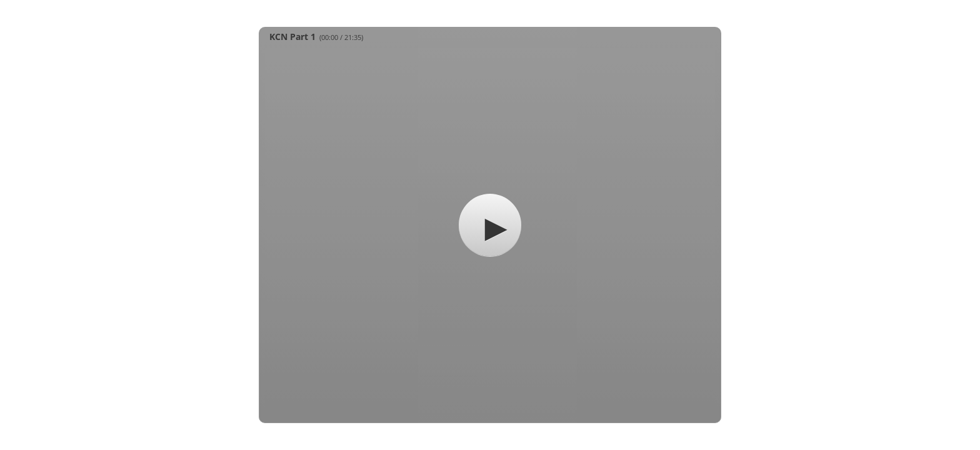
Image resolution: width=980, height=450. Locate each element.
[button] (490, 225)
